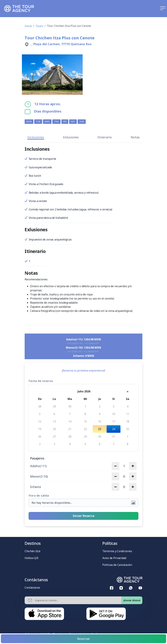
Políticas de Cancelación (117, 565)
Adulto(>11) (38, 466)
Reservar (84, 639)
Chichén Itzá (32, 551)
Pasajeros (37, 458)
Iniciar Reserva (84, 516)
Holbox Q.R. (32, 558)
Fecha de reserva (41, 381)
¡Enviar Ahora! (132, 600)
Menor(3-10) (39, 476)
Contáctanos (32, 588)
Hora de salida (39, 496)
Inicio (28, 26)
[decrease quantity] (115, 466)
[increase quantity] (133, 466)
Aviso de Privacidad (114, 558)
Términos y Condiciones (117, 551)
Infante (36, 487)
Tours (39, 26)
